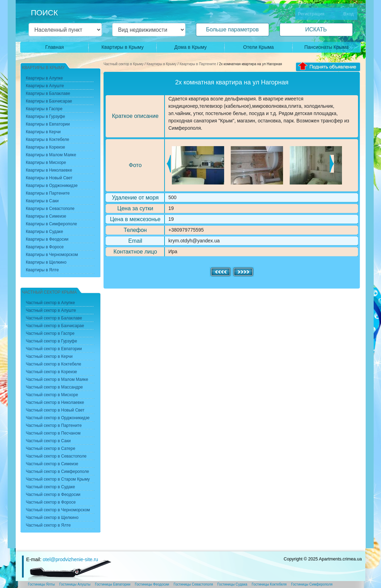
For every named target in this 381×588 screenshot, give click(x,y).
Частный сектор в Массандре (54, 387)
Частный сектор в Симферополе (57, 472)
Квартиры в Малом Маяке (51, 155)
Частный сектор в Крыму (124, 64)
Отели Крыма (259, 47)
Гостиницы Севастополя (193, 584)
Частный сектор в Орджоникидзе (58, 418)
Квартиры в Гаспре (44, 109)
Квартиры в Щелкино (46, 262)
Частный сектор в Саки (48, 441)
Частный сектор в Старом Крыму (58, 479)
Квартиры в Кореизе (45, 147)
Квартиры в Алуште (45, 86)
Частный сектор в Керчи (49, 356)
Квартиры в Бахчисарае (49, 101)
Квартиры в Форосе (45, 247)
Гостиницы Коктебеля (269, 584)
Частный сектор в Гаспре (50, 333)
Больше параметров (232, 29)
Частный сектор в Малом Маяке (57, 379)
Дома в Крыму (190, 47)
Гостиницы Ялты (41, 584)
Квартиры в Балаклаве (48, 93)
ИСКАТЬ (316, 29)
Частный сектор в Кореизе (51, 372)
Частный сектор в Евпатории (54, 349)
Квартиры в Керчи (43, 132)
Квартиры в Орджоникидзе (52, 186)
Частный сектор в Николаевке (55, 402)
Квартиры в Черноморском (52, 255)
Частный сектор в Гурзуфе (51, 341)
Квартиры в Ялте (42, 270)
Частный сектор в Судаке (50, 487)
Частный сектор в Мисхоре (52, 395)
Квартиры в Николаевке (49, 170)
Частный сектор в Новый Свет (55, 410)
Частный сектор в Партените (54, 425)
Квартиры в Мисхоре (46, 163)
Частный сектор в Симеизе (52, 464)
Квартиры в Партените (198, 64)
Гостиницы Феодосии (152, 584)
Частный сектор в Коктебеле (54, 364)
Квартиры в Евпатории (48, 124)
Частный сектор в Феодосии (53, 495)
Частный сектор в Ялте (48, 525)
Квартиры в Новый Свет (49, 178)
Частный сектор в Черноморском (58, 510)
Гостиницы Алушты (75, 584)
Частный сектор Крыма (49, 292)
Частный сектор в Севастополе (56, 456)
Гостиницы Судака (233, 584)
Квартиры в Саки (42, 201)
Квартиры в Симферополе (51, 224)
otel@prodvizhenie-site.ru (70, 559)
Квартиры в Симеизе (46, 216)
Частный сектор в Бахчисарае (55, 326)
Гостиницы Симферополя (312, 584)
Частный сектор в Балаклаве (54, 318)
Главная (55, 47)
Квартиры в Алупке (44, 78)
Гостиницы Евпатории (113, 584)
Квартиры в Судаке (44, 232)
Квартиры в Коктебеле (48, 140)
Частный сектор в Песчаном (53, 433)
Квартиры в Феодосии (47, 239)
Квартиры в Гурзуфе (45, 116)
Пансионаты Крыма (326, 47)
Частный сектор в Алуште (51, 310)
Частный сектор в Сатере (51, 448)
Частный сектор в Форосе (51, 502)
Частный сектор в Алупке (50, 303)
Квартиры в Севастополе (50, 209)
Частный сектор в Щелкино (52, 518)
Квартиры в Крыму (123, 47)
